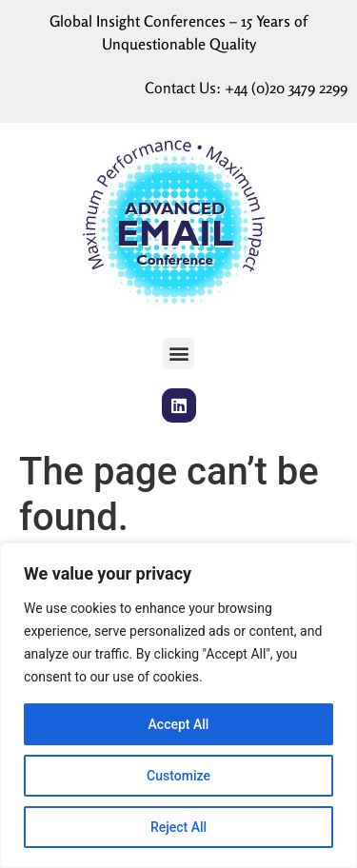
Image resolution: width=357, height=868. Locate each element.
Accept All (179, 724)
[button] (178, 354)
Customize (178, 776)
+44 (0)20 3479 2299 (286, 88)
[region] (178, 705)
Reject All (178, 827)
